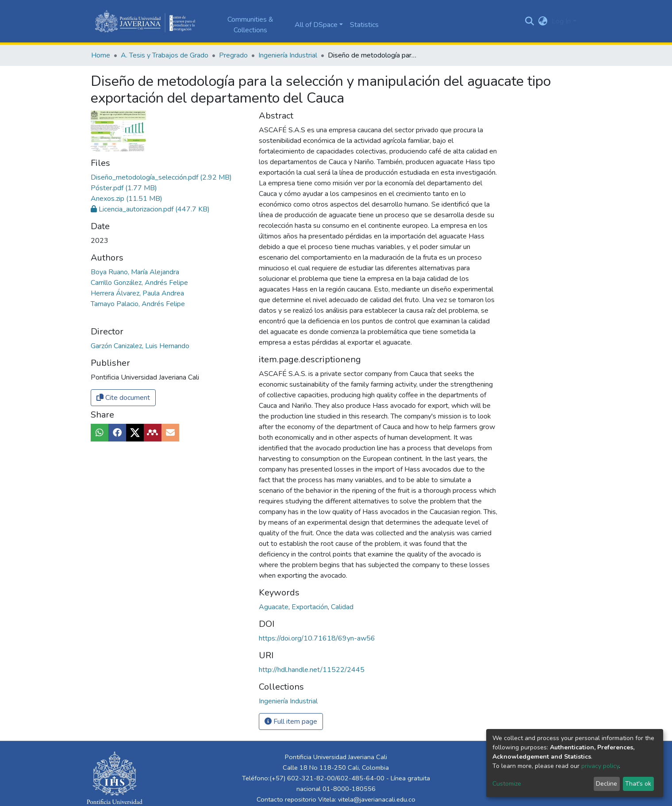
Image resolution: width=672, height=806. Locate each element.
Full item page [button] (291, 722)
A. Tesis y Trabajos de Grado (165, 55)
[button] (543, 21)
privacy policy (600, 766)
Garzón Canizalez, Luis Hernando (140, 346)
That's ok (638, 784)
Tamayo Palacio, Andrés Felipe (138, 304)
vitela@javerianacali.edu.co (377, 799)
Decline (607, 784)
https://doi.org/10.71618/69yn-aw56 (317, 638)
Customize (507, 784)
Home (101, 55)
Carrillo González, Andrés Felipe (139, 283)
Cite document (123, 398)
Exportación (311, 607)
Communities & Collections (250, 25)
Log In (561, 21)
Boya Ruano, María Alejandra (135, 272)
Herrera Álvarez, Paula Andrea (137, 293)
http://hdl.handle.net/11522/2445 (312, 670)
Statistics (364, 25)
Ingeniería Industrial (288, 55)
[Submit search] (529, 21)
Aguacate (275, 607)
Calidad (342, 607)
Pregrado (233, 55)
